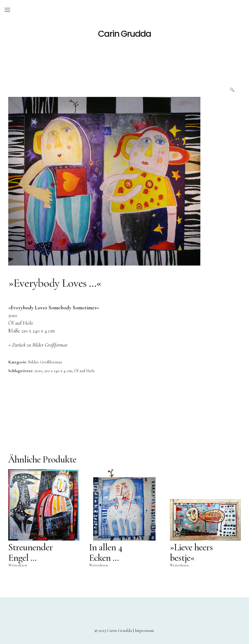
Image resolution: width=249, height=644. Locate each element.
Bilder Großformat (45, 362)
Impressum (144, 630)
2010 (38, 371)
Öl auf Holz (84, 371)
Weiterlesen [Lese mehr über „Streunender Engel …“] (18, 565)
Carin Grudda (124, 34)
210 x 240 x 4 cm (58, 371)
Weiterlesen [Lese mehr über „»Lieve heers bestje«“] (179, 565)
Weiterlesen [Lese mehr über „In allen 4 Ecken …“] (98, 565)
